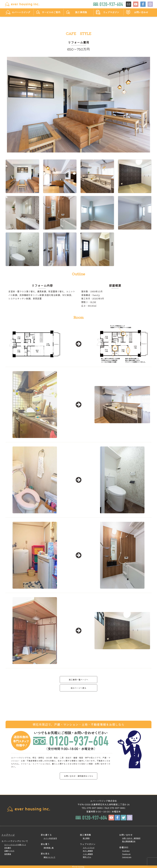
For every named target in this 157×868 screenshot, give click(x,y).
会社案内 (8, 848)
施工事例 (86, 838)
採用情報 (8, 854)
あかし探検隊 (88, 851)
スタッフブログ (89, 848)
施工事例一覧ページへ (78, 680)
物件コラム (87, 857)
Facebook (126, 854)
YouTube (126, 851)
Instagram (127, 857)
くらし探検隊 (88, 854)
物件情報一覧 (49, 848)
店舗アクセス (9, 851)
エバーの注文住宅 (50, 838)
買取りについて (49, 857)
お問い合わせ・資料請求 (131, 838)
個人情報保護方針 (129, 841)
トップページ (8, 835)
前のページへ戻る (78, 688)
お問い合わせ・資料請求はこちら (78, 776)
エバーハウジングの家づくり (15, 845)
